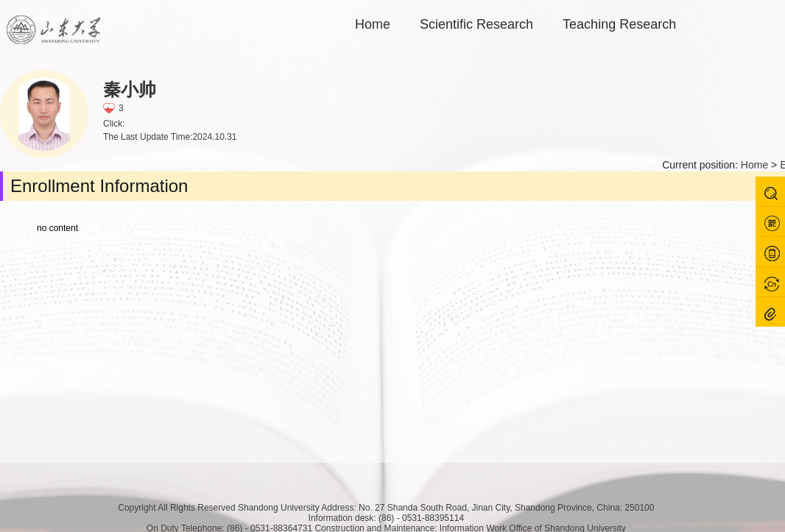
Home (373, 24)
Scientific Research (476, 24)
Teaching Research (619, 24)
